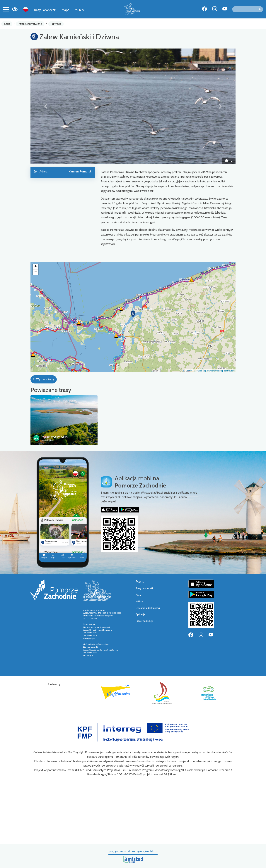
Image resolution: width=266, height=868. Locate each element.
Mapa (66, 10)
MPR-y (79, 10)
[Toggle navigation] (6, 9)
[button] (46, 106)
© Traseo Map (200, 371)
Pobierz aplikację (145, 621)
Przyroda (56, 24)
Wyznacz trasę (44, 379)
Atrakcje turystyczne (30, 24)
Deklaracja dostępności (148, 608)
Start (7, 24)
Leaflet (189, 371)
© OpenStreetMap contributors (221, 371)
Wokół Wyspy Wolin (55, 437)
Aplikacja (140, 614)
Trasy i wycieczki (45, 10)
